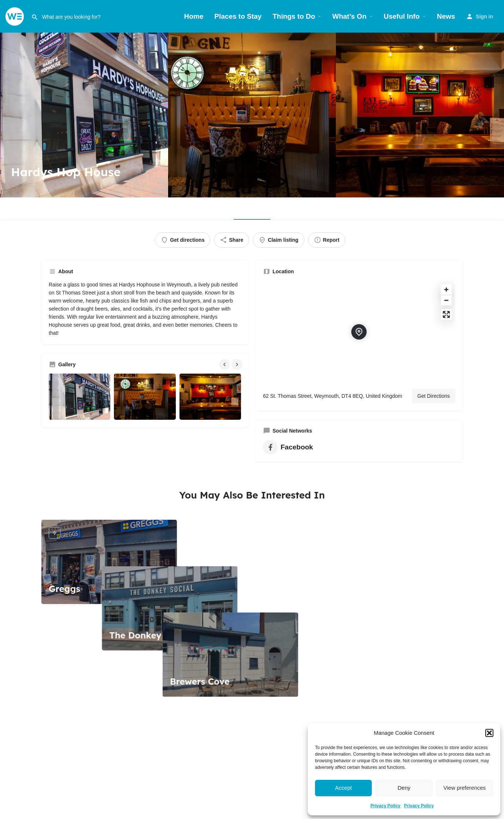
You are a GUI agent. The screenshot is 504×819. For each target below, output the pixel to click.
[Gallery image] (79, 397)
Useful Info (402, 16)
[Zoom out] (446, 300)
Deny (404, 788)
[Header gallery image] (84, 115)
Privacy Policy (386, 806)
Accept (344, 788)
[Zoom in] (446, 290)
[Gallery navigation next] (238, 364)
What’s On (349, 16)
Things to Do (294, 16)
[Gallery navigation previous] (225, 364)
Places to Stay (238, 16)
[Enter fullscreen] (446, 314)
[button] (489, 733)
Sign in (484, 16)
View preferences (465, 788)
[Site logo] (16, 16)
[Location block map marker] (359, 332)
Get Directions (433, 396)
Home (194, 16)
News (446, 16)
